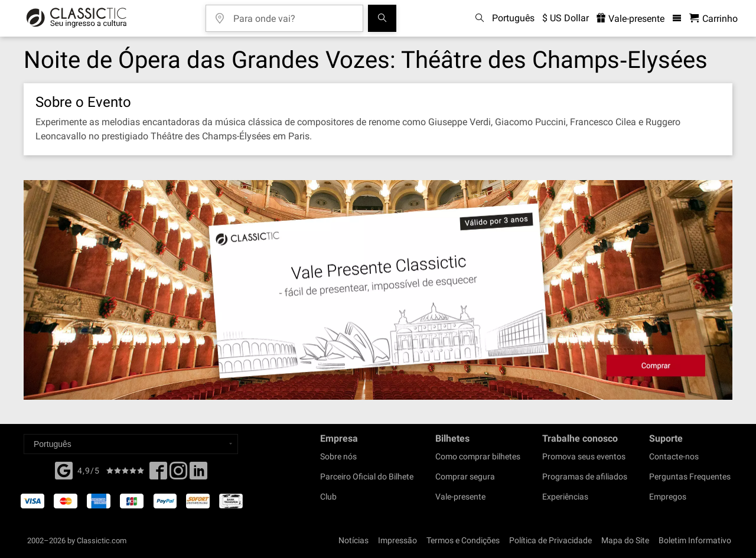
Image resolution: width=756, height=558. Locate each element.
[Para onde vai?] (293, 14)
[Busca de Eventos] (382, 18)
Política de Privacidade (550, 540)
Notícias (353, 540)
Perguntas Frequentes (690, 477)
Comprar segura (465, 477)
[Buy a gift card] (378, 290)
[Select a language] (131, 444)
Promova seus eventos (584, 456)
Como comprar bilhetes (478, 456)
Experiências (565, 497)
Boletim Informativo (695, 540)
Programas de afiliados (585, 477)
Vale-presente (460, 497)
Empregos (668, 497)
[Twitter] (178, 474)
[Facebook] (64, 469)
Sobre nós (338, 456)
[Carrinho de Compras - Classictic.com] (713, 19)
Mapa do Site (625, 540)
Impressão (397, 540)
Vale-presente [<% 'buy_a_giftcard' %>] (630, 19)
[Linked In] (198, 474)
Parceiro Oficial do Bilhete (367, 477)
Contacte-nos (674, 456)
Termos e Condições (463, 540)
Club (328, 497)
